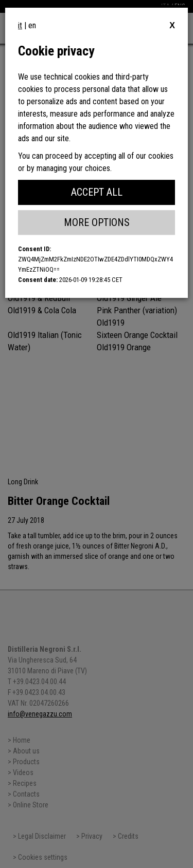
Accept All (97, 192)
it (20, 25)
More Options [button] (97, 222)
